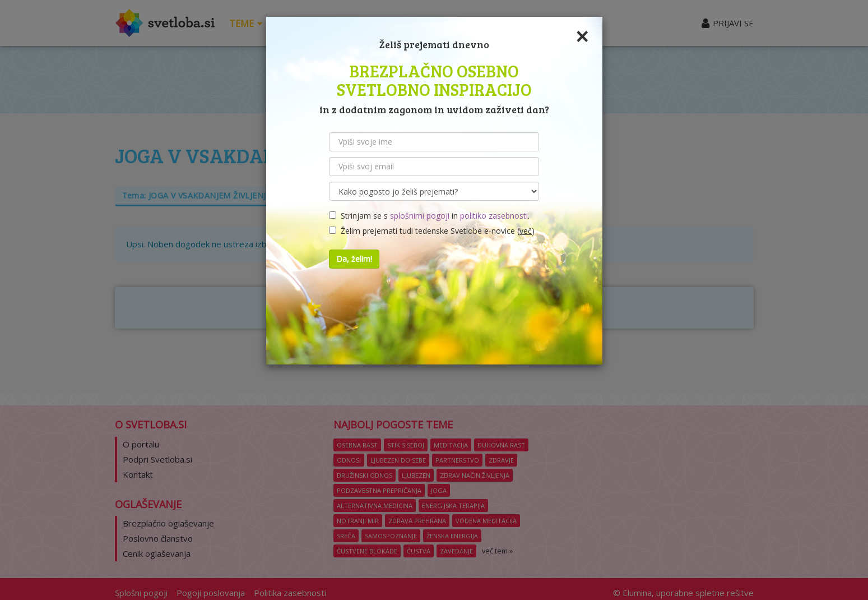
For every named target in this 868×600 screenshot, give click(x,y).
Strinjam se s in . (429, 216)
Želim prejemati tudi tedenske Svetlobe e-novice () (432, 231)
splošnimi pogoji (420, 216)
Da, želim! (354, 259)
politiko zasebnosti (494, 216)
